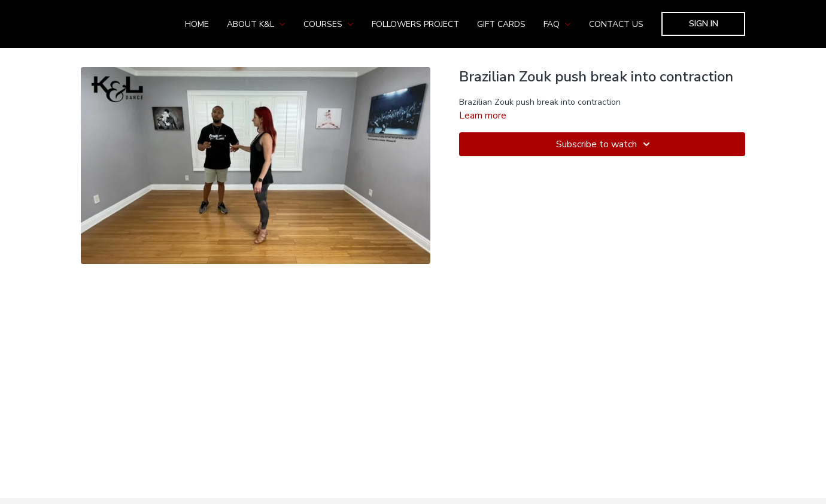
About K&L (256, 24)
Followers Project (415, 24)
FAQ (557, 24)
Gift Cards (501, 24)
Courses (329, 24)
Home (197, 24)
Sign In (704, 24)
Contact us (616, 24)
